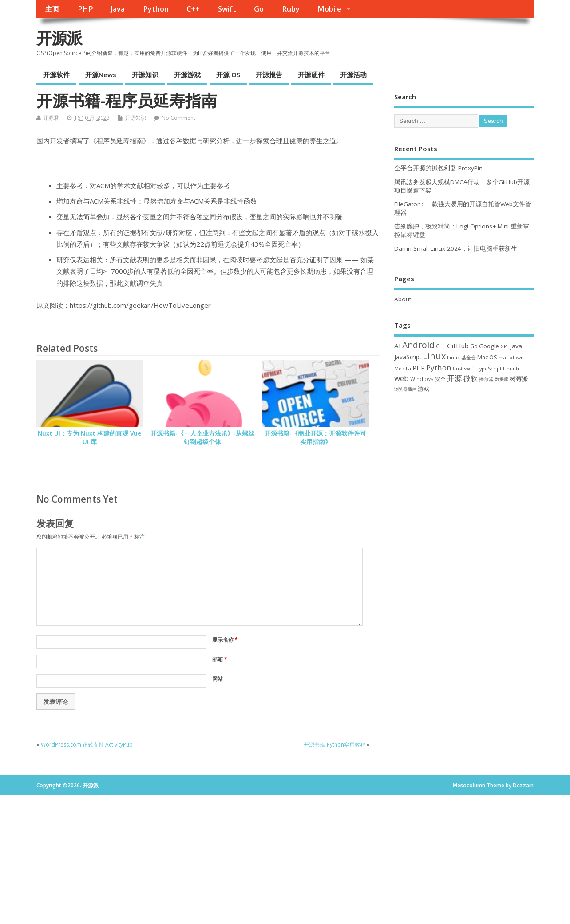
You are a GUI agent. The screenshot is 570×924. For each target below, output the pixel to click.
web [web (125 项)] (402, 378)
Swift (227, 9)
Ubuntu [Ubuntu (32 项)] (512, 368)
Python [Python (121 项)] (439, 368)
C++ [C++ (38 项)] (441, 346)
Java (118, 9)
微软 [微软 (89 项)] (471, 378)
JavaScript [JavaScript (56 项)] (408, 357)
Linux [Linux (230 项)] (434, 356)
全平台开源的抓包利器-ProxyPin (438, 168)
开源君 (51, 118)
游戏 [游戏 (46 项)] (424, 389)
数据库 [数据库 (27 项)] (502, 379)
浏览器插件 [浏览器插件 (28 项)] (405, 389)
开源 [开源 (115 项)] (455, 378)
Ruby (291, 9)
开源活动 (353, 75)
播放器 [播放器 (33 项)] (486, 379)
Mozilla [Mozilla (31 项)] (403, 368)
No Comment (178, 118)
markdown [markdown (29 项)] (511, 358)
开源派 (59, 38)
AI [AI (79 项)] (398, 346)
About (403, 299)
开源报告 (269, 75)
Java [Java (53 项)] (516, 346)
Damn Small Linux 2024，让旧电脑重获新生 (456, 248)
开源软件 (56, 75)
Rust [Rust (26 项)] (458, 369)
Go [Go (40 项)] (474, 346)
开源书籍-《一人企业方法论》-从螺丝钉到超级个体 (202, 438)
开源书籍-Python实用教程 (334, 745)
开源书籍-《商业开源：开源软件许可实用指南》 (315, 438)
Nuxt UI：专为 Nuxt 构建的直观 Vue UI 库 (89, 438)
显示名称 (225, 640)
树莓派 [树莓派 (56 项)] (519, 379)
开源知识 (145, 75)
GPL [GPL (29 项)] (505, 346)
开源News (101, 75)
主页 (52, 9)
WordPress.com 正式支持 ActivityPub (87, 745)
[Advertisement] (464, 466)
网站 (218, 679)
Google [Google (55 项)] (489, 346)
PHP (85, 9)
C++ (193, 9)
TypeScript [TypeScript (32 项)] (489, 368)
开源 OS (228, 75)
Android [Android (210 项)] (418, 345)
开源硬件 (311, 75)
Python (156, 9)
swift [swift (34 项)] (469, 368)
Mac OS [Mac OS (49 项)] (487, 357)
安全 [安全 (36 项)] (440, 379)
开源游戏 (187, 75)
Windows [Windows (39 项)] (422, 379)
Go (259, 9)
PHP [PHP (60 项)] (419, 368)
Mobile (329, 9)
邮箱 (220, 659)
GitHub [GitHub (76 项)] (458, 346)
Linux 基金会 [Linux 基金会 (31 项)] (461, 357)
